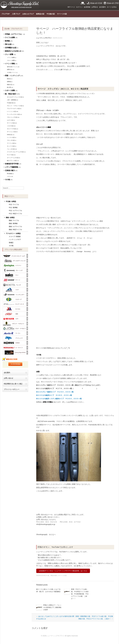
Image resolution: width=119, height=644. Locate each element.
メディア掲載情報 (12, 167)
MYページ (71, 7)
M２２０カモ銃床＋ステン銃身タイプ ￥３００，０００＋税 (59, 399)
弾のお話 (8, 44)
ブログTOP (6, 14)
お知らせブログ (28, 14)
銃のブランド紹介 (12, 161)
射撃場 (9, 82)
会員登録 (87, 7)
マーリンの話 (11, 143)
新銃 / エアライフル (16, 227)
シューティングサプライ (20, 5)
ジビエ (9, 176)
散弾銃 (7, 41)
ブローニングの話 (12, 117)
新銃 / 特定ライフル (16, 230)
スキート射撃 (11, 60)
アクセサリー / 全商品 (13, 234)
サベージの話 (62, 14)
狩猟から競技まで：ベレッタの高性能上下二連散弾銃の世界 (52, 607)
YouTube (83, 3)
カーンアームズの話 (13, 158)
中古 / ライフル (14, 205)
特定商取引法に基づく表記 (13, 384)
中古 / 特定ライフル (16, 214)
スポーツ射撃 (10, 90)
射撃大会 (10, 69)
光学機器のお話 (11, 48)
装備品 (11, 243)
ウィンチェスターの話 (13, 114)
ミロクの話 (10, 126)
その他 (7, 180)
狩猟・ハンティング (12, 76)
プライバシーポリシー (12, 389)
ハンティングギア (15, 240)
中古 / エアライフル (16, 211)
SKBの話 (10, 135)
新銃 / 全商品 (10, 218)
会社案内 (102, 7)
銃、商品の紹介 (53, 575)
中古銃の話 (51, 14)
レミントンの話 (11, 111)
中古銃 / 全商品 (11, 202)
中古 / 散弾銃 (13, 208)
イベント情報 (10, 64)
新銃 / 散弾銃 (13, 224)
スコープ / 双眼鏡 (15, 237)
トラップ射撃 (11, 58)
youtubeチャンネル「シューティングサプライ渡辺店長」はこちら (63, 571)
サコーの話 (10, 155)
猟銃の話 (10, 85)
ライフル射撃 (10, 37)
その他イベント (11, 72)
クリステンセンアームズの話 (15, 152)
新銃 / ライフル (14, 220)
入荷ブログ (16, 14)
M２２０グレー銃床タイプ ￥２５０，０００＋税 (55, 392)
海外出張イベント (12, 67)
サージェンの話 (11, 132)
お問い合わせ (8, 378)
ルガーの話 (10, 120)
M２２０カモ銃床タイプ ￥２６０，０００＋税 (54, 395)
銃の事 (9, 87)
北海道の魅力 (10, 170)
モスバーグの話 (11, 129)
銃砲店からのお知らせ (13, 51)
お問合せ (95, 7)
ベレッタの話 (11, 149)
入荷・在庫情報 (11, 100)
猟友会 (9, 79)
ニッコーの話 (11, 137)
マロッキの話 (11, 140)
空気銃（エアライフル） (14, 34)
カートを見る (112, 7)
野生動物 (10, 174)
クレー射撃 (9, 54)
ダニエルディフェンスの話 (15, 97)
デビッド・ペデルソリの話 (15, 106)
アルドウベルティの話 (13, 108)
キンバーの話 (11, 146)
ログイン (79, 7)
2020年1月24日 (58, 38)
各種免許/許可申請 (12, 164)
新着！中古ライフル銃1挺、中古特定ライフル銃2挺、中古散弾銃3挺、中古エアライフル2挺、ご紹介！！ (80, 594)
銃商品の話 (40, 14)
